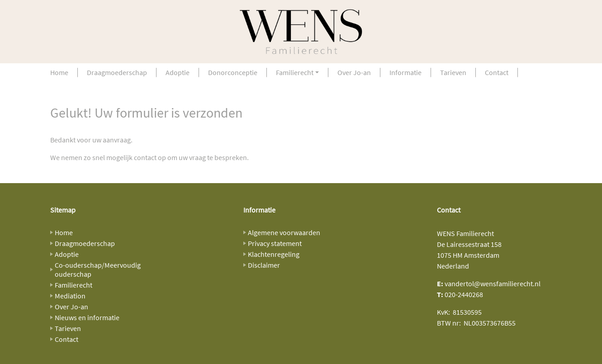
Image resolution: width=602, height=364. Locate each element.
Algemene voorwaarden (284, 232)
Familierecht (295, 72)
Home (59, 72)
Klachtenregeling (274, 254)
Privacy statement (275, 243)
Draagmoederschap (117, 72)
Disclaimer (264, 265)
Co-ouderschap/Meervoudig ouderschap (98, 269)
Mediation (70, 296)
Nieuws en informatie (87, 317)
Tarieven (453, 72)
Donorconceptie (233, 72)
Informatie (405, 72)
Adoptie (178, 72)
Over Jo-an (354, 72)
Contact (497, 72)
